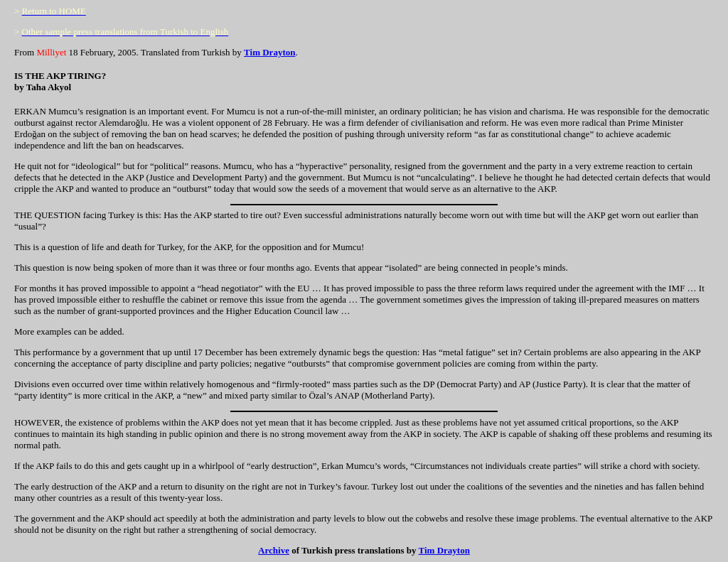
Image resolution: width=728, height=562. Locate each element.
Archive (274, 550)
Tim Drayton (269, 52)
